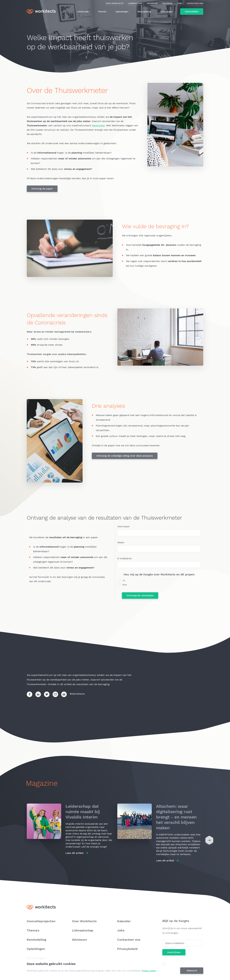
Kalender (167, 3)
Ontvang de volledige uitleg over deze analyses (125, 456)
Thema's (102, 12)
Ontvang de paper (42, 189)
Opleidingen (167, 12)
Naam (121, 542)
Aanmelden (192, 11)
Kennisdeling (144, 12)
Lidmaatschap (135, 3)
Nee (125, 585)
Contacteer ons (195, 3)
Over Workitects (115, 3)
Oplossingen (122, 12)
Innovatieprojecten (41, 921)
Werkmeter (98, 125)
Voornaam (123, 526)
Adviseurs (152, 3)
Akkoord (192, 971)
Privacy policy (149, 971)
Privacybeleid (127, 949)
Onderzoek (83, 12)
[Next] (209, 841)
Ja (124, 580)
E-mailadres (124, 558)
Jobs (179, 3)
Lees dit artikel (74, 853)
